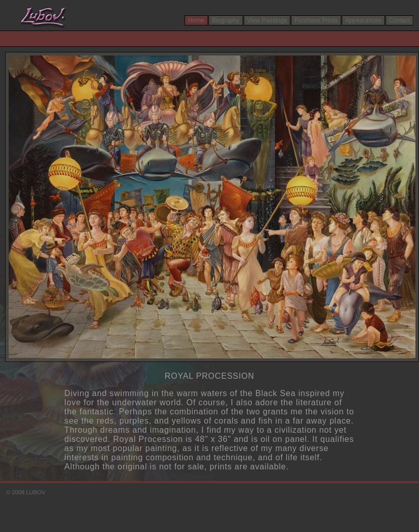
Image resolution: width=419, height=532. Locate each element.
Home (196, 20)
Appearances (363, 20)
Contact (399, 20)
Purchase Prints (316, 20)
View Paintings (267, 20)
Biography (226, 20)
